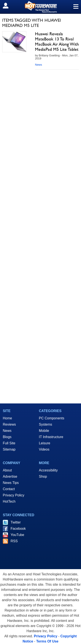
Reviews (9, 424)
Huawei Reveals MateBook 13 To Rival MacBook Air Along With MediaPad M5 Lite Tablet (57, 42)
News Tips (11, 483)
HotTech (9, 501)
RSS (14, 541)
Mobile (44, 431)
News (39, 65)
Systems (45, 424)
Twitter (16, 522)
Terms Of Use (47, 641)
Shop (43, 476)
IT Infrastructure (51, 437)
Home (7, 418)
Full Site (9, 443)
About (7, 470)
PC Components (52, 418)
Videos (44, 449)
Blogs (7, 437)
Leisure (44, 443)
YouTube (17, 535)
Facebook (18, 529)
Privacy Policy (14, 495)
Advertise (10, 476)
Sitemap (9, 449)
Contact (9, 489)
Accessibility (48, 470)
